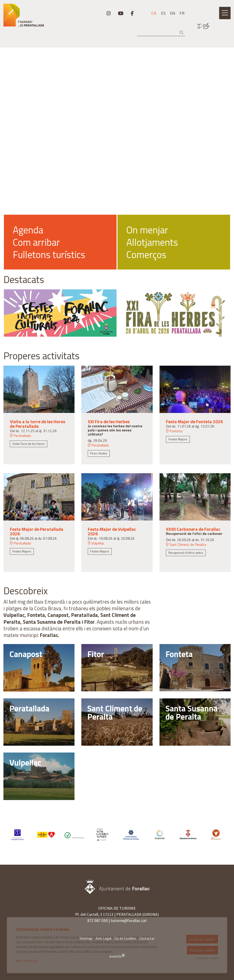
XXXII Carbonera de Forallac (193, 529)
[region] (117, 242)
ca (154, 13)
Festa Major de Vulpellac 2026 (112, 531)
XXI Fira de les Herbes (109, 422)
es (163, 13)
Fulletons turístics (49, 254)
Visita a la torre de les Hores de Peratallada (37, 424)
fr (182, 13)
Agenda (28, 230)
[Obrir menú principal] (225, 13)
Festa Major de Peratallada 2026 (37, 531)
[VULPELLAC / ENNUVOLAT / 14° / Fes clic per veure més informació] (203, 26)
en (173, 13)
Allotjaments (152, 242)
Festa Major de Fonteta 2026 (194, 422)
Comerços (146, 254)
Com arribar (36, 242)
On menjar (147, 230)
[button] (182, 33)
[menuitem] (109, 13)
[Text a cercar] (161, 33)
